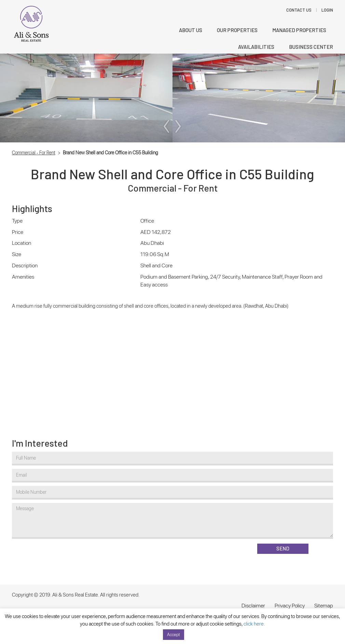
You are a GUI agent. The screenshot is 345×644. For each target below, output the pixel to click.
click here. (254, 624)
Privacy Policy (290, 606)
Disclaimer (253, 606)
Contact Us (299, 10)
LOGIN (327, 10)
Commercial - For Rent (34, 153)
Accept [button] (174, 635)
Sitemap (324, 606)
